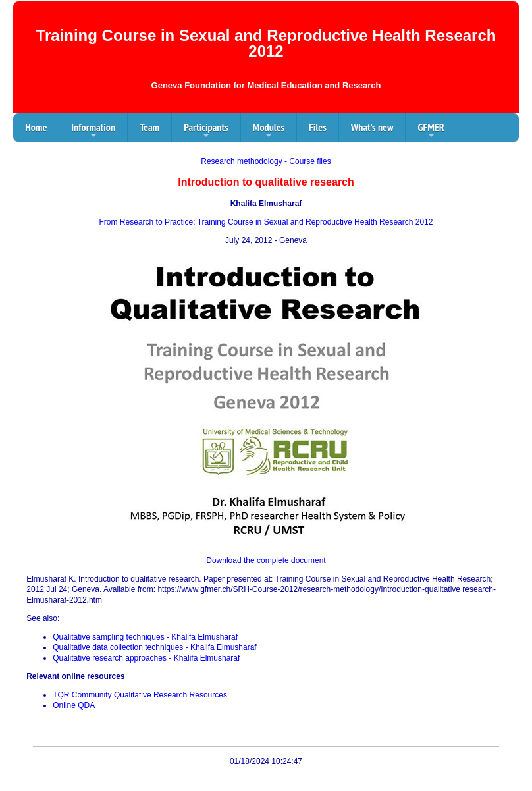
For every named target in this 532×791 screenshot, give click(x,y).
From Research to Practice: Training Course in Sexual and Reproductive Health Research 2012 (266, 222)
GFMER (431, 131)
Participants (206, 131)
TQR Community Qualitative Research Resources (140, 695)
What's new (372, 127)
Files (318, 127)
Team (149, 127)
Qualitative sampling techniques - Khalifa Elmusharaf (145, 637)
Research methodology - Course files (266, 161)
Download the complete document (266, 560)
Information (93, 131)
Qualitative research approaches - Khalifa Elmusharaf (146, 658)
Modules (269, 131)
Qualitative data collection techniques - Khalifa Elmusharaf (155, 647)
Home (36, 127)
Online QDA (74, 705)
